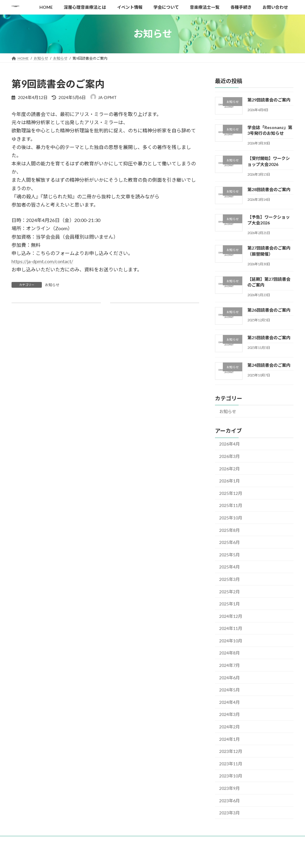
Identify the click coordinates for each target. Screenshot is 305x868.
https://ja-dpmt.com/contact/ (42, 261)
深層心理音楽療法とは (85, 841)
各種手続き (229, 841)
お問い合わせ (260, 841)
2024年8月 (230, 653)
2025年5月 (230, 554)
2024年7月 (230, 665)
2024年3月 (230, 714)
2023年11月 (231, 763)
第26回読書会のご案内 (269, 310)
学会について (159, 841)
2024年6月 (230, 677)
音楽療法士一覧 (195, 841)
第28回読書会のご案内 (269, 189)
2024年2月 (230, 727)
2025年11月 (231, 505)
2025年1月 (230, 604)
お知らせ (52, 285)
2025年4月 (230, 567)
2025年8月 (230, 530)
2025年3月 (230, 579)
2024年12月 (231, 616)
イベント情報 (126, 841)
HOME (23, 841)
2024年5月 (230, 690)
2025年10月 (231, 518)
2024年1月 (230, 739)
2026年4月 (230, 444)
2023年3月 (230, 813)
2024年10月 (231, 640)
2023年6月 (230, 800)
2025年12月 (231, 493)
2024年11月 (231, 628)
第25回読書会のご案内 (269, 338)
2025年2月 (230, 591)
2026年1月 (230, 481)
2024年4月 (230, 702)
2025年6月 (230, 542)
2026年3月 (230, 456)
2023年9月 (230, 788)
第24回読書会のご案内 (269, 365)
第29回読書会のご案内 (269, 100)
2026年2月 (230, 468)
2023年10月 (231, 776)
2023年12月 (231, 751)
